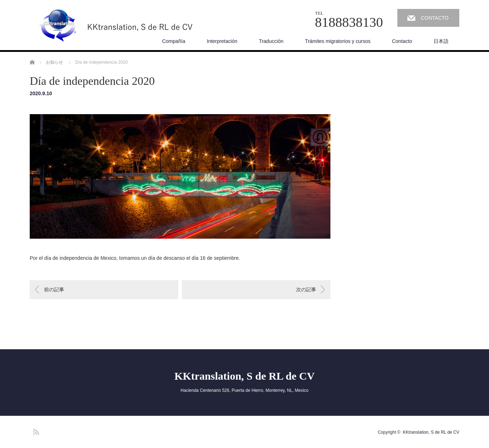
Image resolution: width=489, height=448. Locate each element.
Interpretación (222, 41)
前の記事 (54, 289)
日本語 (441, 41)
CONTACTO (435, 18)
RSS (35, 431)
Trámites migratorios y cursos (338, 41)
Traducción (271, 41)
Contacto (402, 41)
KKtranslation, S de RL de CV (245, 376)
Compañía (174, 41)
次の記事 (306, 289)
